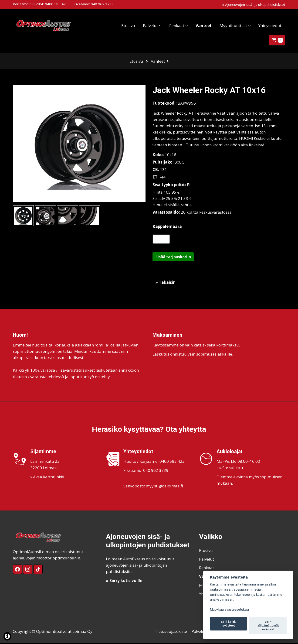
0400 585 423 (56, 4)
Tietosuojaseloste (171, 632)
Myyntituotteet (233, 26)
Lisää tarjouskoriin (173, 258)
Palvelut (150, 26)
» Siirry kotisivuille (124, 582)
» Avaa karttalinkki (47, 478)
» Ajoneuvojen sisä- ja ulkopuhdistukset (254, 4)
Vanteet (204, 26)
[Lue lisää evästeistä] (7, 637)
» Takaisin (165, 283)
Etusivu (128, 26)
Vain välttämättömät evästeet (268, 625)
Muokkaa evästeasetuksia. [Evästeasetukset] (230, 610)
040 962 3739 (102, 4)
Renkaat (177, 26)
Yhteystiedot (270, 26)
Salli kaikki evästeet (229, 624)
